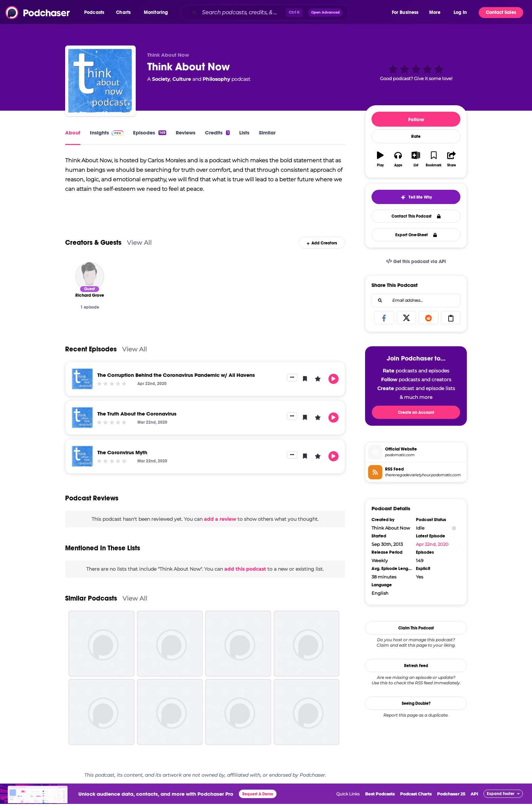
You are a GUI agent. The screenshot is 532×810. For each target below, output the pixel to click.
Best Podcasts (380, 800)
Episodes (150, 133)
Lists (244, 133)
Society (161, 79)
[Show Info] (454, 528)
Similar (267, 133)
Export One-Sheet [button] (416, 235)
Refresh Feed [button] (416, 666)
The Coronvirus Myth (122, 458)
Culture (182, 79)
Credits (217, 133)
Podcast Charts (416, 800)
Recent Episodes (91, 355)
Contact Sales (501, 12)
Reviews (186, 133)
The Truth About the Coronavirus (137, 419)
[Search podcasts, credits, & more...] (242, 13)
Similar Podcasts (91, 604)
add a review (220, 525)
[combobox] (286, 13)
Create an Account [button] (416, 412)
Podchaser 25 (451, 800)
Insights (107, 133)
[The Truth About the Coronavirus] (82, 423)
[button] (96, 13)
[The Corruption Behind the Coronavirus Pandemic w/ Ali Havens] (82, 385)
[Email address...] (416, 300)
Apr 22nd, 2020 (432, 544)
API (474, 800)
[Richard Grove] (90, 282)
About (73, 133)
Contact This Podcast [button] (416, 216)
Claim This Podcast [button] (416, 628)
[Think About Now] (100, 81)
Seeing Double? (416, 703)
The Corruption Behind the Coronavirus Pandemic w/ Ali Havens (176, 381)
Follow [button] (416, 119)
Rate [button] (416, 136)
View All (139, 248)
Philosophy (216, 79)
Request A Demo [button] (258, 800)
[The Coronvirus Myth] (82, 462)
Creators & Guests (93, 248)
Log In (460, 12)
